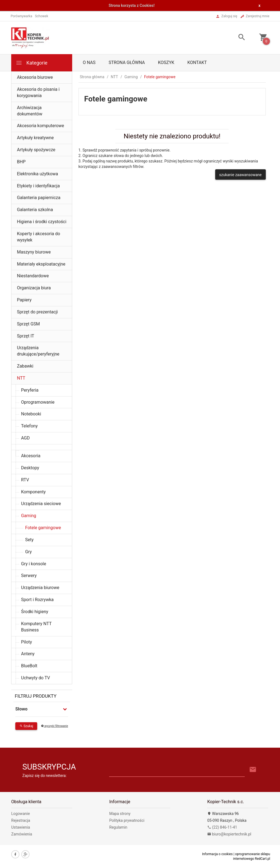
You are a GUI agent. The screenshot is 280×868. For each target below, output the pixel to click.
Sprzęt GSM (28, 324)
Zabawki (25, 366)
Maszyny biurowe (34, 252)
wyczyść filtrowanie (55, 726)
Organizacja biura (34, 288)
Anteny (28, 654)
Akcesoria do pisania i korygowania (38, 92)
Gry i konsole (34, 564)
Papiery (24, 300)
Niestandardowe (33, 276)
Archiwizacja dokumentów (30, 111)
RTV (25, 480)
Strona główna (127, 62)
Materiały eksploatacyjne (41, 264)
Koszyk (166, 62)
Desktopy (30, 468)
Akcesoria (31, 456)
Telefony (29, 426)
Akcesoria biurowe (35, 77)
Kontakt (197, 62)
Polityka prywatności (127, 820)
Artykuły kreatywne (35, 138)
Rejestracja (21, 820)
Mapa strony (120, 814)
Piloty (27, 642)
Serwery (29, 576)
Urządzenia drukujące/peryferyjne (38, 351)
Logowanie (21, 814)
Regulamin (118, 827)
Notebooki (31, 414)
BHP (21, 162)
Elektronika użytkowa (37, 174)
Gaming (29, 516)
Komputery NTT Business (36, 627)
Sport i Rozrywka (37, 600)
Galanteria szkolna (35, 210)
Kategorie (31, 63)
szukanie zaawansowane (240, 175)
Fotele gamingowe (43, 528)
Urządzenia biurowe (40, 588)
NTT (21, 378)
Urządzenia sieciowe (41, 504)
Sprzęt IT (26, 336)
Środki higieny (35, 612)
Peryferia (30, 390)
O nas (89, 62)
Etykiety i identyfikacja (38, 186)
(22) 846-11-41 (222, 827)
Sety (29, 540)
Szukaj (26, 726)
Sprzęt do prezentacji (37, 312)
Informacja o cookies (217, 854)
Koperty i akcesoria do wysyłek (39, 237)
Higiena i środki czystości (42, 222)
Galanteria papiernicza (39, 198)
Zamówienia (22, 834)
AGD (25, 438)
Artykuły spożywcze (36, 150)
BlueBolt (29, 666)
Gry (28, 552)
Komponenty (33, 492)
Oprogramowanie (38, 402)
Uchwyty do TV (36, 678)
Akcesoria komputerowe (40, 126)
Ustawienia (21, 827)
